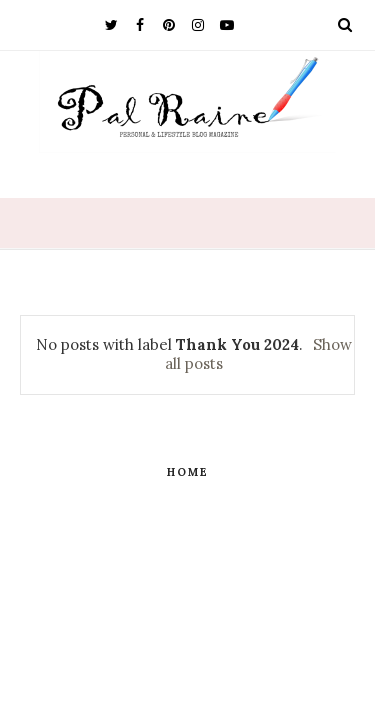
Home (188, 472)
